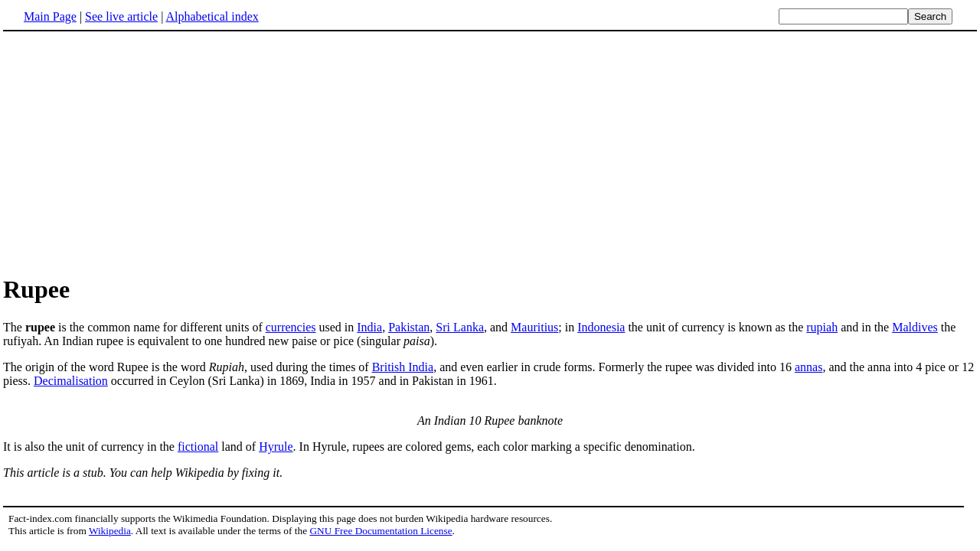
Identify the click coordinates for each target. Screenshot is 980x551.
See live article (121, 16)
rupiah (822, 327)
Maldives (915, 327)
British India (403, 367)
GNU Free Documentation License (381, 531)
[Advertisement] (132, 152)
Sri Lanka (460, 327)
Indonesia (601, 327)
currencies (291, 327)
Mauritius (534, 327)
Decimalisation (71, 381)
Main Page (50, 16)
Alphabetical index (212, 16)
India (369, 327)
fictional (198, 447)
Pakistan (409, 327)
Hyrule (276, 447)
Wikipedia (110, 531)
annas (808, 367)
